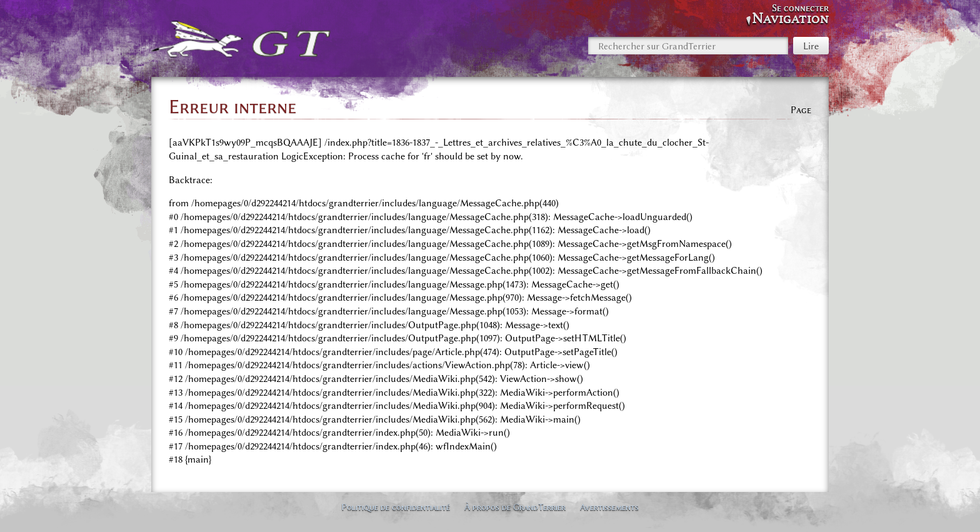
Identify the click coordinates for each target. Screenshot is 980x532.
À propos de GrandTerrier (515, 507)
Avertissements (609, 507)
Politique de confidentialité (396, 507)
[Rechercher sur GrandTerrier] (688, 46)
